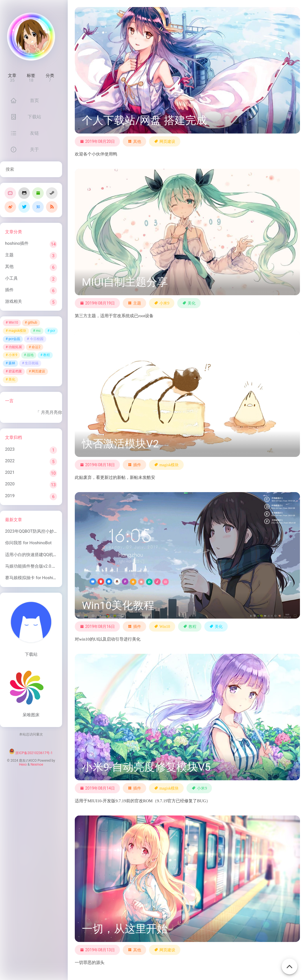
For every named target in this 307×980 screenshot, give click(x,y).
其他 (9, 266)
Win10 (13, 323)
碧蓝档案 (15, 371)
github (32, 323)
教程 (47, 355)
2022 (10, 461)
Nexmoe (37, 765)
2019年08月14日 (97, 788)
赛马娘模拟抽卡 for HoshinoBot (35, 578)
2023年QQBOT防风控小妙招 (32, 531)
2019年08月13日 (97, 950)
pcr (53, 331)
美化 (12, 379)
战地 (30, 355)
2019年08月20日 (97, 141)
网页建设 (38, 371)
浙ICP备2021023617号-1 (34, 753)
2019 (10, 496)
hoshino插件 (17, 243)
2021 (10, 472)
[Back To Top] (290, 963)
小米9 (13, 355)
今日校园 (37, 339)
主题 (9, 255)
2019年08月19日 (97, 303)
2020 (10, 484)
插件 (9, 290)
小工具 (11, 278)
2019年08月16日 (97, 626)
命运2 (36, 347)
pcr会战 (14, 339)
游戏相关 (14, 301)
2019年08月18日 (97, 465)
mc (38, 331)
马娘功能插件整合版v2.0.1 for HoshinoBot (45, 566)
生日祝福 (32, 363)
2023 (10, 449)
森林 (12, 363)
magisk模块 (17, 331)
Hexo (23, 765)
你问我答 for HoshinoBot (28, 543)
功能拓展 (15, 347)
